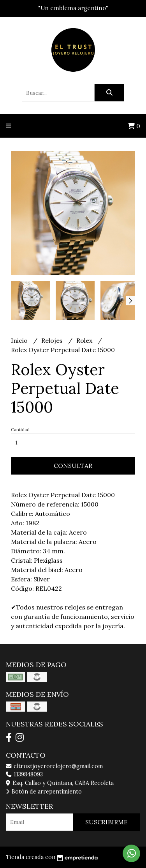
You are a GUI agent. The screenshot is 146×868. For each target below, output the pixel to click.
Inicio (20, 340)
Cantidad (20, 430)
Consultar (73, 466)
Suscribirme (106, 822)
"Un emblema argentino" (73, 8)
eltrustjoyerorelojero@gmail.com (54, 766)
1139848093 (24, 774)
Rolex (85, 340)
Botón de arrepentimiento (44, 792)
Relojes (53, 340)
